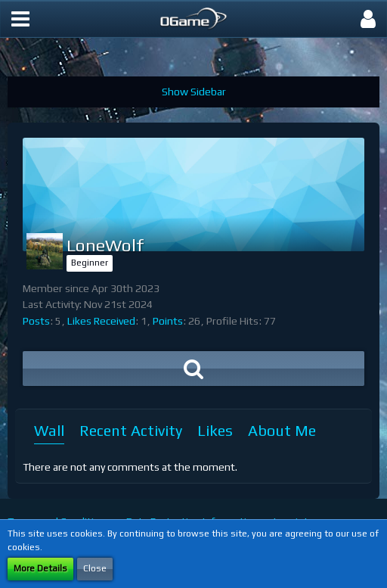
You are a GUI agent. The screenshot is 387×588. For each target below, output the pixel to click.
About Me (282, 430)
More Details (40, 568)
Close (95, 568)
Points (168, 321)
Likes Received (101, 321)
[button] (20, 19)
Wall (49, 430)
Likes (215, 430)
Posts (36, 321)
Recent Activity (131, 430)
